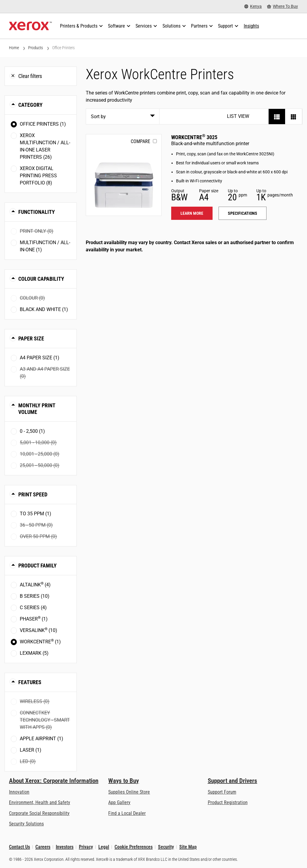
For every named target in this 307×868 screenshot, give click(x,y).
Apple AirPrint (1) (42, 739)
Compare (140, 141)
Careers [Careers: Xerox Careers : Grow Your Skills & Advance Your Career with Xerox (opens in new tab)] (43, 847)
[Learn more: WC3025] (124, 175)
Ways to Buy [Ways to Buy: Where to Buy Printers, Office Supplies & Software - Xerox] (124, 781)
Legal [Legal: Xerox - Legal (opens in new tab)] (104, 847)
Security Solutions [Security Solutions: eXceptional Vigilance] (26, 824)
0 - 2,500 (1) (32, 431)
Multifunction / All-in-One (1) (45, 246)
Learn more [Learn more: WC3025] (192, 213)
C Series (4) (33, 608)
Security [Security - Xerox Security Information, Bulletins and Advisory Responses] (166, 847)
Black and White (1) (44, 309)
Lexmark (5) (34, 653)
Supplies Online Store (129, 792)
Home (14, 48)
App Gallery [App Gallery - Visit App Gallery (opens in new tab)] (119, 802)
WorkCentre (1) (40, 641)
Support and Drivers (232, 781)
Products (36, 48)
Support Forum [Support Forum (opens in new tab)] (222, 792)
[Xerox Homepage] (30, 26)
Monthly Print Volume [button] (37, 409)
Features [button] (30, 682)
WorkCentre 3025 (194, 137)
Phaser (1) (34, 619)
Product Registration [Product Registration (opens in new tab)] (228, 802)
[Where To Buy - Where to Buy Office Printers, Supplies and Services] (283, 6)
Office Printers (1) (43, 124)
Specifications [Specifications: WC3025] (243, 213)
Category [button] (30, 105)
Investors (65, 847)
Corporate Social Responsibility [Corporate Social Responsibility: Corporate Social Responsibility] (39, 813)
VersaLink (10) (39, 630)
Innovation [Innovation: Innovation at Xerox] (19, 792)
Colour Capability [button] (41, 279)
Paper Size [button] (31, 338)
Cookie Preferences (134, 847)
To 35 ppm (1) (36, 514)
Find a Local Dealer (127, 813)
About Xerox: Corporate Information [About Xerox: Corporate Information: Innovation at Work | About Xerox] (54, 781)
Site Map (188, 847)
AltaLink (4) (35, 584)
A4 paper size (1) (40, 358)
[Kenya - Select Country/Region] (253, 6)
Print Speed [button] (33, 494)
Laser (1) (31, 750)
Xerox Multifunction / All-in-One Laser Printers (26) (45, 146)
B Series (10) (35, 596)
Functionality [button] (37, 212)
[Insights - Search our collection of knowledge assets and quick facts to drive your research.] (251, 26)
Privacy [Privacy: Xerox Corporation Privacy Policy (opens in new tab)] (86, 847)
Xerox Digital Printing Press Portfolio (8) (38, 176)
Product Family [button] (37, 566)
